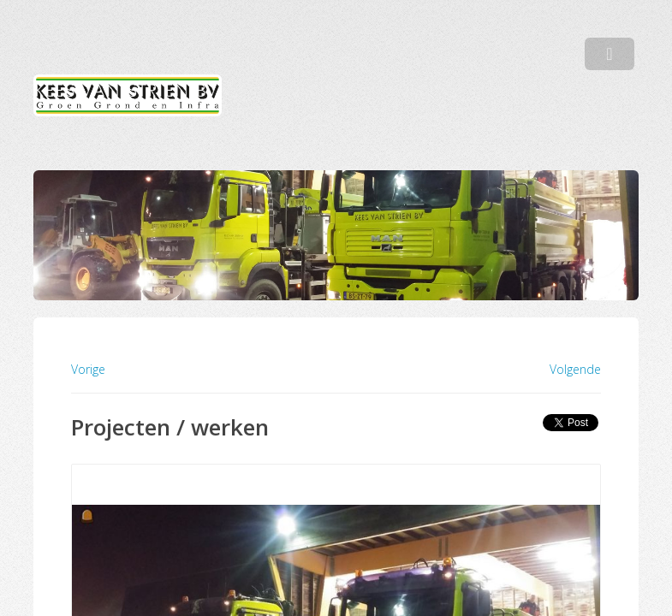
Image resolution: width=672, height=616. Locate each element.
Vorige (88, 369)
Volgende (575, 370)
